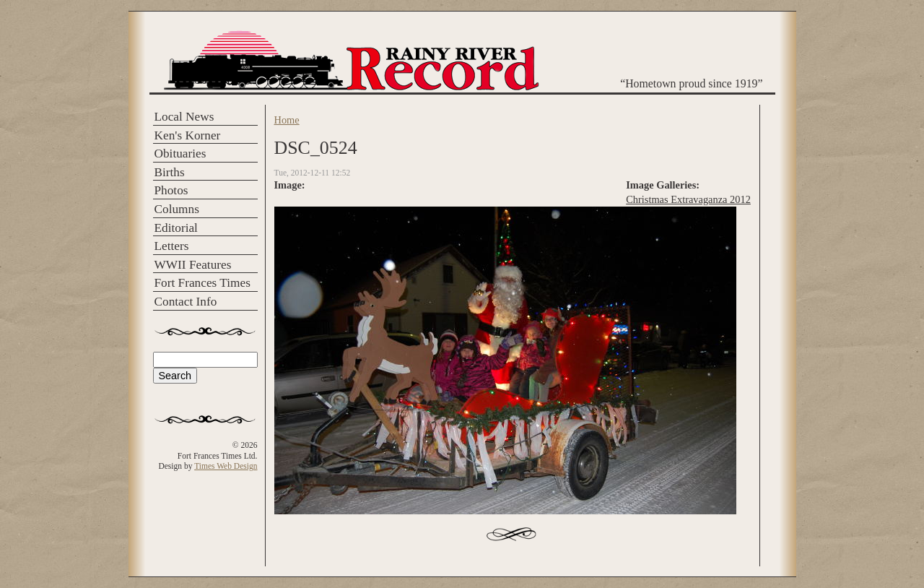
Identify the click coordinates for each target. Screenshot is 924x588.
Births (170, 172)
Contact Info (186, 302)
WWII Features (193, 265)
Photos (171, 190)
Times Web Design (226, 466)
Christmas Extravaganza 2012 (688, 199)
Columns (177, 209)
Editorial (176, 228)
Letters (172, 246)
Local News (184, 117)
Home (287, 120)
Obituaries (180, 154)
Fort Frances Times (202, 283)
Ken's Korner (188, 135)
